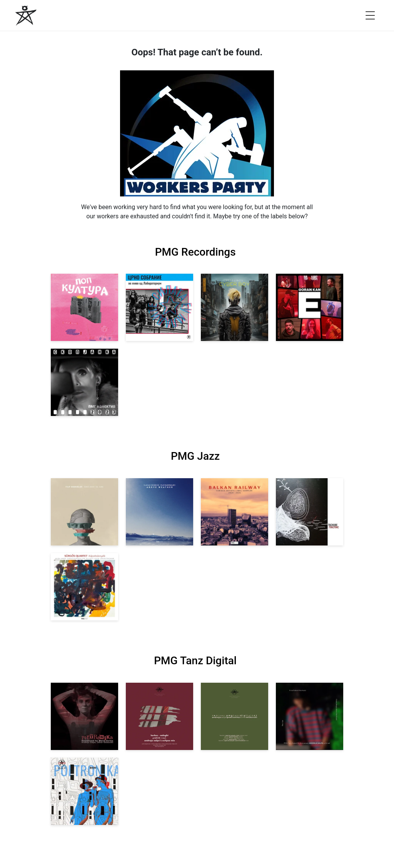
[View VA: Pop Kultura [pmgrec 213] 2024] (84, 307)
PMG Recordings (195, 252)
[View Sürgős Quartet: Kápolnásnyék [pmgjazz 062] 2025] (84, 587)
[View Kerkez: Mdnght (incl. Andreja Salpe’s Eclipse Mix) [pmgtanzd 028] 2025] (159, 716)
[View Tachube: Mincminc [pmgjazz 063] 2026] (310, 512)
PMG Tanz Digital (195, 661)
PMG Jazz (195, 456)
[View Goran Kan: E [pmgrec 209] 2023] (310, 307)
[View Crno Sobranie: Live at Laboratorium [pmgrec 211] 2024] (159, 307)
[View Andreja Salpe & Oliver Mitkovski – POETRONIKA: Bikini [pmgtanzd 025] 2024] (84, 791)
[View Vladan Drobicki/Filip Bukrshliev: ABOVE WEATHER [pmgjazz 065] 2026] (159, 512)
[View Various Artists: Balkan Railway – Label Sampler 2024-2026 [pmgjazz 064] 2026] (235, 512)
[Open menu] (370, 15)
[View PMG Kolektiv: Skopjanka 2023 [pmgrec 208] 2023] (84, 382)
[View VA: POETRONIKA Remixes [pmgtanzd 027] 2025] (235, 716)
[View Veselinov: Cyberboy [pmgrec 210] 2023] (235, 307)
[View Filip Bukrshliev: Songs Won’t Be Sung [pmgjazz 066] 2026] (84, 512)
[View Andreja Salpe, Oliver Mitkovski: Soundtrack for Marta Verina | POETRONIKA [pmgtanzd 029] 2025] (84, 716)
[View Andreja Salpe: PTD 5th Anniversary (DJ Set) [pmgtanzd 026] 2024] (310, 716)
